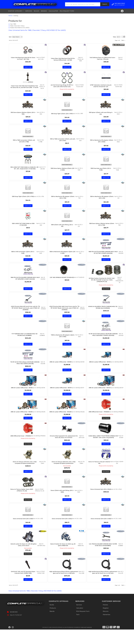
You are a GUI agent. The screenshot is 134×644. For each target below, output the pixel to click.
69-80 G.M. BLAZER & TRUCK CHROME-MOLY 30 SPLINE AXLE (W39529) (103, 311)
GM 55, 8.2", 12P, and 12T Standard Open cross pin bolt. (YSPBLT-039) (24, 585)
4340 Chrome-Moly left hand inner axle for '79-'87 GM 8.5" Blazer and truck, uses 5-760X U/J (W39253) (26, 311)
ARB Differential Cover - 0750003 (99, 419)
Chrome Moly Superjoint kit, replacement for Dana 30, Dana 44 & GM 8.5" (64, 445)
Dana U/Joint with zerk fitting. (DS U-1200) (63, 501)
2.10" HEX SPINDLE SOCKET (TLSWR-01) (62, 282)
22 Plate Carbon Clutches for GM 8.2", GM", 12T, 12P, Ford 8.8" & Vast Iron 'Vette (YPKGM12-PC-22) (102, 283)
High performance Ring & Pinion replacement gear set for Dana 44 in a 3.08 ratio (64, 586)
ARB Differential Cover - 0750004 (21, 445)
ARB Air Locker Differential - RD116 (22, 393)
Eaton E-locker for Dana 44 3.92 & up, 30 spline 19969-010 (63, 557)
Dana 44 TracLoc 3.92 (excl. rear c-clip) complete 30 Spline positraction (64, 472)
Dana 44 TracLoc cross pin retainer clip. (100, 472)
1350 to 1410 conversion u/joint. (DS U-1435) (23, 256)
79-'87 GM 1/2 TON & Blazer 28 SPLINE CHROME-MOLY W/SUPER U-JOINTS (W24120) (104, 339)
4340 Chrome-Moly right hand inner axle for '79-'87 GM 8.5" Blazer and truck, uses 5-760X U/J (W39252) (65, 311)
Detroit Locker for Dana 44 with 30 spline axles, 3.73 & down (24, 557)
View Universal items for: (37, 605)
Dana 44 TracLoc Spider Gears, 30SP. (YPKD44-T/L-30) (22, 500)
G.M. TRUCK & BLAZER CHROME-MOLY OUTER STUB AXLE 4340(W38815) (103, 557)
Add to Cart (28, 237)
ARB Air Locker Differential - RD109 (61, 367)
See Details (106, 292)
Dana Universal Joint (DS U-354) (62, 529)
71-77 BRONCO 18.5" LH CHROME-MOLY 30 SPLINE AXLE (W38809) (25, 338)
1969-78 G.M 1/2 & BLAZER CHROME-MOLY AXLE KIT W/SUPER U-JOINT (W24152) (25, 282)
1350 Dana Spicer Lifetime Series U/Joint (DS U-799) (102, 227)
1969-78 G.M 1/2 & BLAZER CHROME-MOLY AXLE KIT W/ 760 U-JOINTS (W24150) (103, 256)
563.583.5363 (14, 626)
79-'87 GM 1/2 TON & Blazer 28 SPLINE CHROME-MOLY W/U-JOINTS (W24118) (25, 367)
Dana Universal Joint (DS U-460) (101, 530)
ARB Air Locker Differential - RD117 (61, 393)
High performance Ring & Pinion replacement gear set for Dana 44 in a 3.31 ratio (103, 586)
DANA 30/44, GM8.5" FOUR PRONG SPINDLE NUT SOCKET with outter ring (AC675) (104, 446)
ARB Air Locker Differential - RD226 (61, 419)
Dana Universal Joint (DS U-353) (23, 529)
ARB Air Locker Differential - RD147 (100, 393)
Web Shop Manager (86, 642)
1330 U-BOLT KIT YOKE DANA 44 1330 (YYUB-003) (24, 227)
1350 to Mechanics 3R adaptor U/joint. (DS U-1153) (63, 256)
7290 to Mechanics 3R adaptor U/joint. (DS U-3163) (63, 339)
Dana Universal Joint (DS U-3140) (101, 499)
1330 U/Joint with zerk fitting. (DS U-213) (63, 228)
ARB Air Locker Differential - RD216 (22, 419)
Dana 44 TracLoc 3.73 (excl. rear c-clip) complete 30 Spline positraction (25, 472)
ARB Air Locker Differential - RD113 (100, 367)
